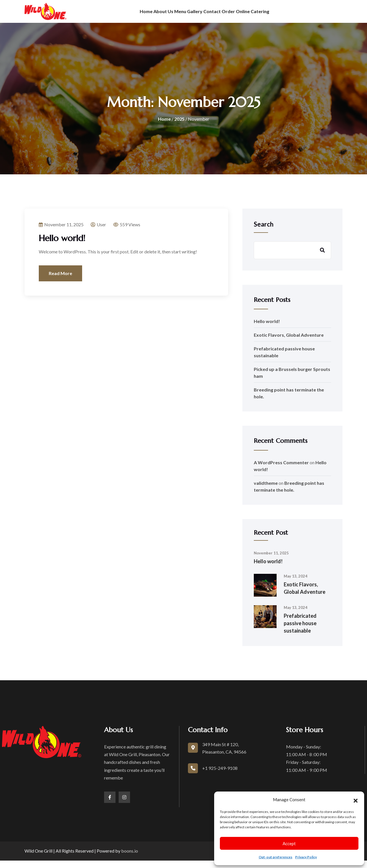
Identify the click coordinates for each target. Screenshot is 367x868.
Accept (289, 843)
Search (264, 232)
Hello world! (62, 246)
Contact (221, 15)
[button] (356, 800)
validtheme (266, 490)
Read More (60, 281)
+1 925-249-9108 (220, 776)
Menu (170, 15)
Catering (289, 15)
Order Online (255, 15)
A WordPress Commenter (281, 470)
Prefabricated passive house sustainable (300, 631)
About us (144, 15)
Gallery (194, 15)
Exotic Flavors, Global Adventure (289, 343)
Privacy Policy (306, 857)
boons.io (130, 858)
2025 (179, 126)
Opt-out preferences (275, 857)
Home (117, 15)
